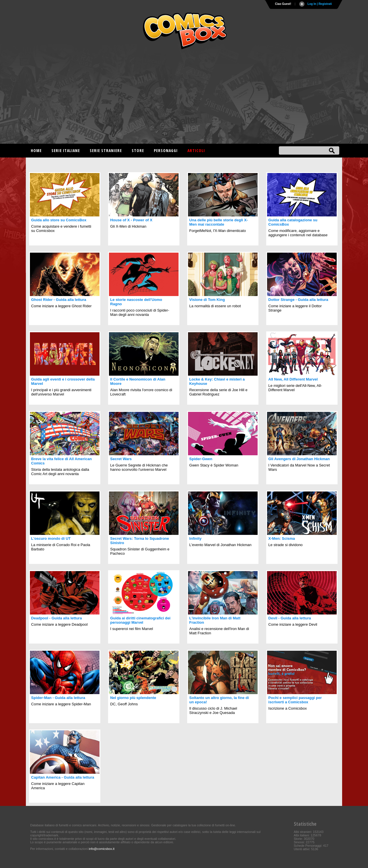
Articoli (196, 150)
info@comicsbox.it (102, 849)
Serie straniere (106, 150)
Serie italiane (66, 150)
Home (36, 150)
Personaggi (166, 150)
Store (138, 150)
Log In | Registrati (320, 4)
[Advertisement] (184, 98)
